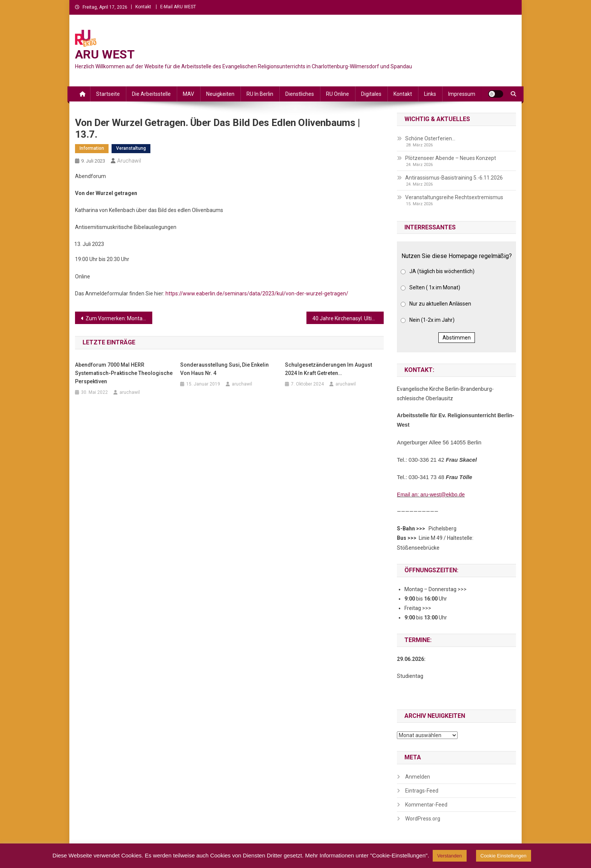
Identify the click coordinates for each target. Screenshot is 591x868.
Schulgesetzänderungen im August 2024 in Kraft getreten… (328, 369)
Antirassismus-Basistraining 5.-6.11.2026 (454, 178)
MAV (188, 94)
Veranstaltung (131, 148)
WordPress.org (423, 819)
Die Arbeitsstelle (151, 94)
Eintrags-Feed (422, 791)
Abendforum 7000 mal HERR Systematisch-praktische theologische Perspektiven (124, 373)
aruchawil (129, 161)
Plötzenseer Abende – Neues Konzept (451, 158)
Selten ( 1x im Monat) (435, 287)
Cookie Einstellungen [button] (504, 856)
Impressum (462, 94)
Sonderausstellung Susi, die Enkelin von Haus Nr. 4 (224, 369)
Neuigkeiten (220, 94)
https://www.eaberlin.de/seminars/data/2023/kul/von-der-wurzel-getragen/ (257, 293)
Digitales (371, 94)
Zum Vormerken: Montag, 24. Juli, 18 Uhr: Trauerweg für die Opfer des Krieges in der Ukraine (119, 318)
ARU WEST (105, 54)
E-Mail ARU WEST (178, 7)
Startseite (108, 94)
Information (92, 148)
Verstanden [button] (450, 856)
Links (430, 94)
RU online (338, 94)
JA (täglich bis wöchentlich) (442, 271)
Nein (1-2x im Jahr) (432, 320)
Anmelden (418, 777)
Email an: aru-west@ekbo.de (431, 495)
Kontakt (143, 7)
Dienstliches (300, 94)
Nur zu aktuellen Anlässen (440, 304)
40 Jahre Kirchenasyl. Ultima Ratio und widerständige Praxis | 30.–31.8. (348, 318)
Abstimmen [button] (457, 338)
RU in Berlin (260, 94)
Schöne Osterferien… (430, 138)
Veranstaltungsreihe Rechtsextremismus (454, 197)
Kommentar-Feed (426, 805)
